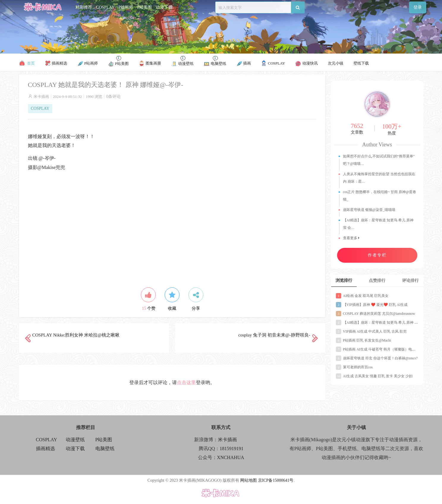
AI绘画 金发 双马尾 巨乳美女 (362, 296)
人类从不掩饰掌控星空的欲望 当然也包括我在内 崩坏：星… (379, 178)
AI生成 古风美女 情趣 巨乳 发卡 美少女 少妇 (374, 376)
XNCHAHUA (231, 457)
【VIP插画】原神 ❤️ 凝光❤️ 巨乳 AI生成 (372, 305)
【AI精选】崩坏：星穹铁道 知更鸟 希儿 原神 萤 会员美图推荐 (388, 323)
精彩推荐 (84, 7)
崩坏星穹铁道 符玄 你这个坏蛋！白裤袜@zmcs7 (377, 358)
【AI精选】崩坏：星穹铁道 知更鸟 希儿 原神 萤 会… (378, 224)
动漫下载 (164, 7)
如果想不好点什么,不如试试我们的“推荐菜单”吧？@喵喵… (379, 160)
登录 (418, 7)
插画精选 (45, 449)
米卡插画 (41, 97)
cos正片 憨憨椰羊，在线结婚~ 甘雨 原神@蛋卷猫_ (380, 196)
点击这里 (186, 382)
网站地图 (248, 480)
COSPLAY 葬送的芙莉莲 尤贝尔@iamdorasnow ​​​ (376, 314)
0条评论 (113, 97)
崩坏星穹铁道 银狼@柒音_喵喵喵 (369, 210)
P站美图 (144, 7)
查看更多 (351, 238)
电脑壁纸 (105, 449)
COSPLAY (105, 7)
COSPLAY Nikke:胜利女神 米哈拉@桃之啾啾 (76, 335)
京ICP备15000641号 (276, 480)
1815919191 (232, 449)
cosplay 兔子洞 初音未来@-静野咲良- (274, 335)
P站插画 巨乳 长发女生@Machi (364, 340)
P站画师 (126, 7)
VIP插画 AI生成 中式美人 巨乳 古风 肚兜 (371, 331)
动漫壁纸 (75, 440)
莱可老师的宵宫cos (354, 367)
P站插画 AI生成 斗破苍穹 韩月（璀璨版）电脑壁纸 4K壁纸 (386, 349)
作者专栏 (377, 255)
